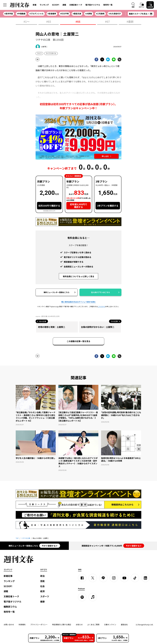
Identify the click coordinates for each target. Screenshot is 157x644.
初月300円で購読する (49, 206)
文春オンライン (110, 625)
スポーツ (45, 596)
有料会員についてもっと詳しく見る (78, 276)
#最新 (130, 22)
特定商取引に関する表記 (62, 625)
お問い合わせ (9, 625)
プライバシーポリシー (39, 625)
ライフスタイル (51, 53)
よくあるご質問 (93, 625)
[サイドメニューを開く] (5, 5)
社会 (42, 586)
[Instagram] (114, 578)
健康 (42, 602)
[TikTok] (135, 578)
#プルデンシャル (37, 14)
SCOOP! (56, 5)
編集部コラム (10, 607)
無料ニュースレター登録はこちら (57, 292)
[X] (93, 578)
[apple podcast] (93, 597)
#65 (49, 22)
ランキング (44, 5)
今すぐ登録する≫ (50, 546)
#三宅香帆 (100, 14)
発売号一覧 (108, 5)
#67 (107, 22)
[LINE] (103, 578)
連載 (64, 5)
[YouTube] (124, 578)
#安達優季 (52, 14)
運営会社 (124, 625)
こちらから (101, 306)
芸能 (42, 581)
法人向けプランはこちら (100, 292)
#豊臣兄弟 (77, 14)
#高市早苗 (9, 14)
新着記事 (8, 576)
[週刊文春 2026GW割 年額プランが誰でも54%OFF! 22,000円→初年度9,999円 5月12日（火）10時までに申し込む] (78, 137)
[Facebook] (82, 578)
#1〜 (26, 22)
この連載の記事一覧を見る (78, 341)
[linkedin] (145, 578)
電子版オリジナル (93, 5)
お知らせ (79, 625)
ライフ (39, 53)
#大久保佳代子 (115, 14)
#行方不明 (64, 14)
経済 (42, 591)
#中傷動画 (21, 14)
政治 (42, 576)
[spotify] (82, 597)
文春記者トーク (76, 5)
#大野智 (89, 14)
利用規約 (22, 625)
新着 (35, 5)
